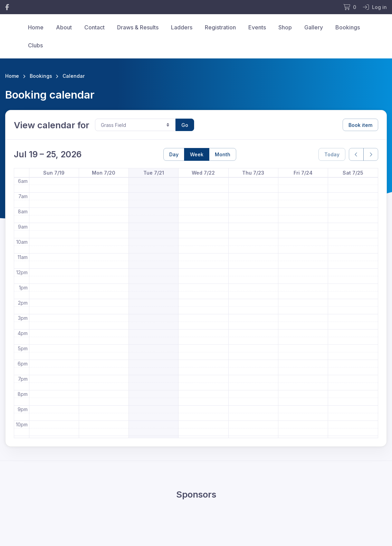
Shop (285, 27)
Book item (360, 125)
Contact (94, 27)
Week (197, 154)
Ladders (182, 27)
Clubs (35, 45)
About (64, 27)
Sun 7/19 (54, 173)
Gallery (314, 27)
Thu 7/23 (253, 173)
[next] (371, 154)
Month (223, 154)
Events (257, 27)
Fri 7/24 (303, 173)
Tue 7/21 (154, 173)
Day (174, 154)
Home (36, 27)
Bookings (348, 27)
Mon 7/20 (104, 173)
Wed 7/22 (203, 173)
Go (185, 125)
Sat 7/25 (353, 173)
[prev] (356, 154)
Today (332, 154)
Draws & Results (138, 27)
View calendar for (52, 125)
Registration (220, 27)
